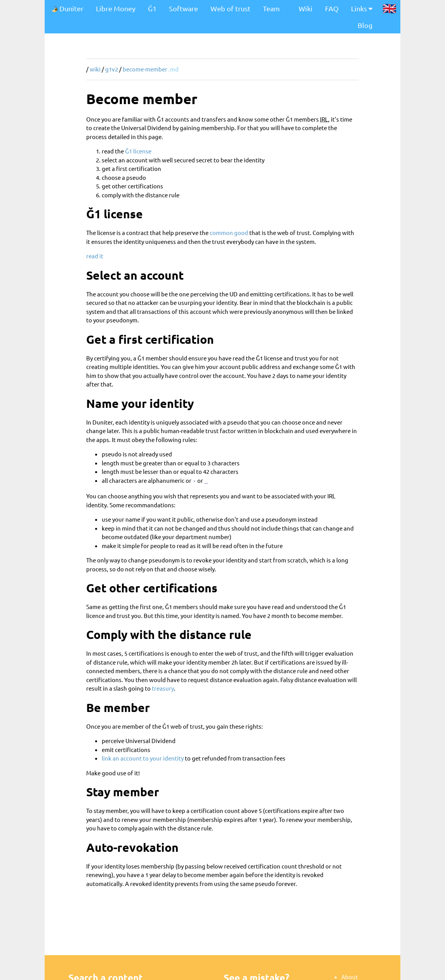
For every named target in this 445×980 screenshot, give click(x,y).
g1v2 (112, 69)
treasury (163, 687)
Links (362, 8)
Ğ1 (152, 8)
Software (183, 8)
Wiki (306, 8)
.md (174, 69)
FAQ (332, 8)
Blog (365, 25)
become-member (145, 69)
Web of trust (230, 8)
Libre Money (116, 8)
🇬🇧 (389, 8)
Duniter (67, 8)
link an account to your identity (143, 757)
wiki (95, 69)
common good (229, 232)
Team (271, 8)
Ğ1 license (138, 151)
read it (95, 256)
